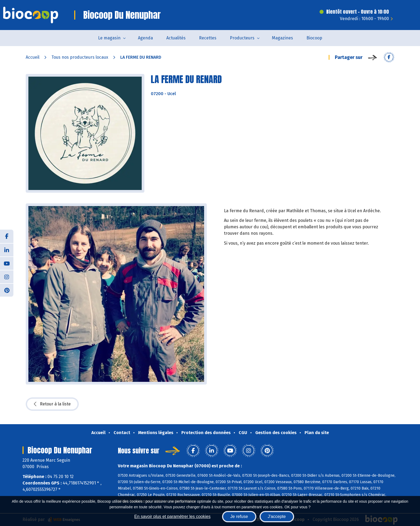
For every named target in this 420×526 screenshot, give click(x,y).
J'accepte (277, 516)
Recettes (208, 38)
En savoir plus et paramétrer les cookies (172, 516)
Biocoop (314, 38)
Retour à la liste (52, 404)
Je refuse (239, 516)
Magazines (282, 38)
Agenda (145, 38)
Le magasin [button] (109, 38)
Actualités (176, 38)
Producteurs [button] (242, 38)
